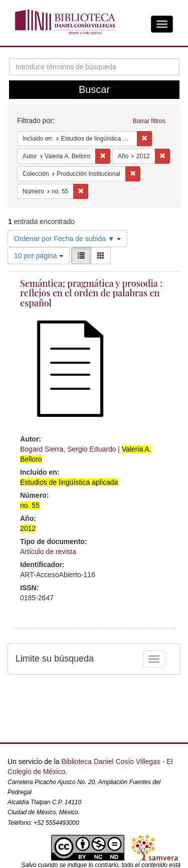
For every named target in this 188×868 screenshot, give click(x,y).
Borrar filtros (149, 121)
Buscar (94, 89)
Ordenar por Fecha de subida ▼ (67, 239)
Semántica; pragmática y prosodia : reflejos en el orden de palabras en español (91, 293)
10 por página (39, 256)
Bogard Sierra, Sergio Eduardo (68, 449)
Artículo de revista (48, 552)
